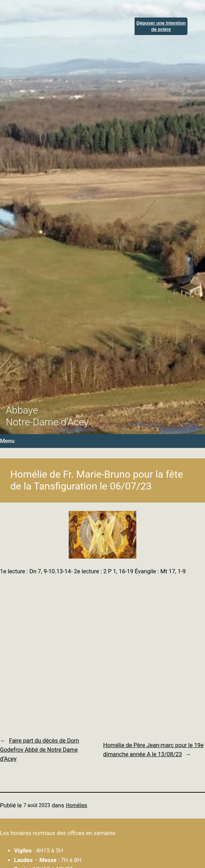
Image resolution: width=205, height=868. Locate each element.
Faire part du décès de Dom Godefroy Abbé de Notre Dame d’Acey (40, 750)
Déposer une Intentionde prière (161, 26)
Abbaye (22, 410)
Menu (7, 441)
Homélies (77, 805)
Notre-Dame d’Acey (47, 422)
